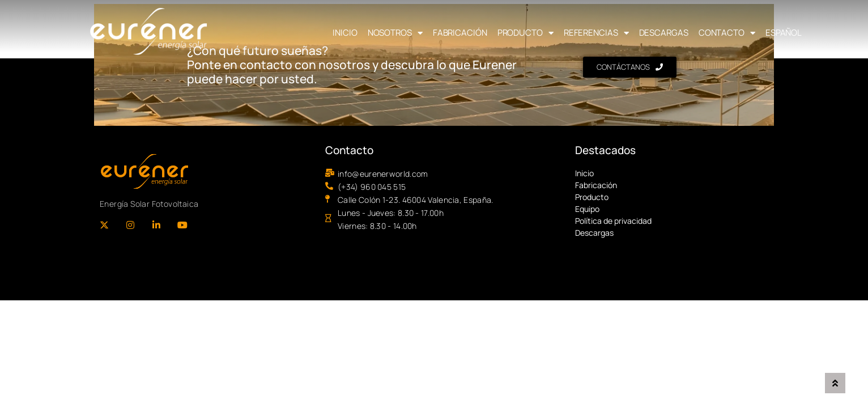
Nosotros (395, 33)
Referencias (596, 33)
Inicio (345, 33)
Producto (526, 33)
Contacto (727, 33)
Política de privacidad (613, 221)
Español (784, 33)
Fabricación (460, 33)
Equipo (587, 209)
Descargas (664, 33)
